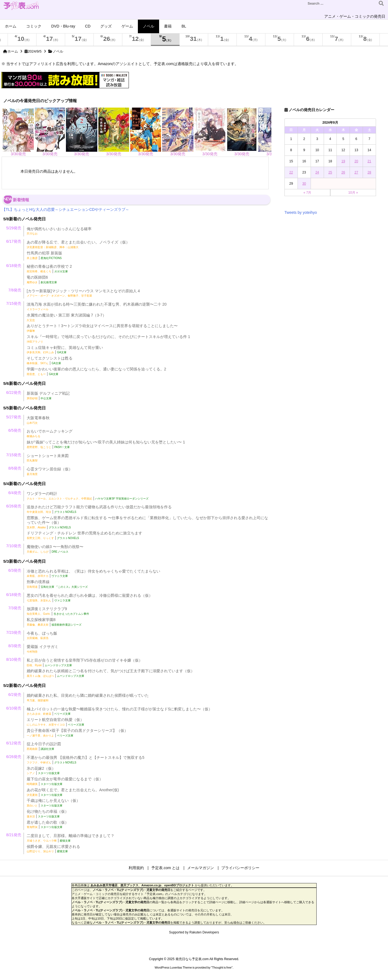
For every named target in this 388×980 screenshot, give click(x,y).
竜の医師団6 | (42, 280)
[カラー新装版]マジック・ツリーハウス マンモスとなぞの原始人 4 (83, 293)
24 (317, 172)
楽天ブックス (129, 885)
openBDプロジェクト (179, 885)
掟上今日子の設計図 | (44, 746)
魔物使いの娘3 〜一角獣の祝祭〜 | (55, 549)
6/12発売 (14, 743)
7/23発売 (14, 632)
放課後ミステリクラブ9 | (58, 611)
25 (330, 172)
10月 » (353, 193)
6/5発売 (15, 430)
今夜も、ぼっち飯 (42, 635)
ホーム (13, 51)
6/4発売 (15, 493)
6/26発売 (14, 506)
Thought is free (222, 967)
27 (356, 172)
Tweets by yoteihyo (301, 212)
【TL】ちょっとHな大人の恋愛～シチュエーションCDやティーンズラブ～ (65, 209)
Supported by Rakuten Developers (194, 932)
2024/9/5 (35, 51)
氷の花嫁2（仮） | (43, 771)
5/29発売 (14, 228)
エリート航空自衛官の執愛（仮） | (55, 722)
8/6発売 (15, 468)
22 (291, 172)
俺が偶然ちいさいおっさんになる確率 (59, 231)
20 (356, 161)
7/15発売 (14, 303)
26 (343, 172)
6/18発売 (14, 266)
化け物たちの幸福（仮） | (48, 814)
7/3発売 (15, 608)
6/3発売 (15, 570)
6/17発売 (14, 241)
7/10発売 (14, 546)
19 (343, 161)
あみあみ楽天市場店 (104, 885)
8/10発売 (14, 659)
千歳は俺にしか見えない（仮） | (53, 803)
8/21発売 (14, 835)
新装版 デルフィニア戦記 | (48, 396)
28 (369, 172)
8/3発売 (15, 646)
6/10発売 (14, 708)
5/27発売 (14, 417)
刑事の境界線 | (57, 584)
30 (304, 184)
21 (369, 161)
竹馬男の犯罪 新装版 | (44, 255)
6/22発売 (14, 392)
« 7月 (307, 193)
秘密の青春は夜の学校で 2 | (49, 269)
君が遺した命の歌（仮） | (48, 825)
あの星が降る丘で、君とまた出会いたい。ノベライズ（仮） (78, 244)
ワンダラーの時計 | (88, 496)
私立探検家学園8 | (54, 622)
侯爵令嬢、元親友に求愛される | (53, 849)
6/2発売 (15, 695)
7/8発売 (15, 290)
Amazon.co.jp (151, 885)
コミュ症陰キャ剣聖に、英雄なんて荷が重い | (65, 350)
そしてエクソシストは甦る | (50, 360)
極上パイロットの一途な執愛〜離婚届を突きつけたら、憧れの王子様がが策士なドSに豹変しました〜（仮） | (119, 711)
